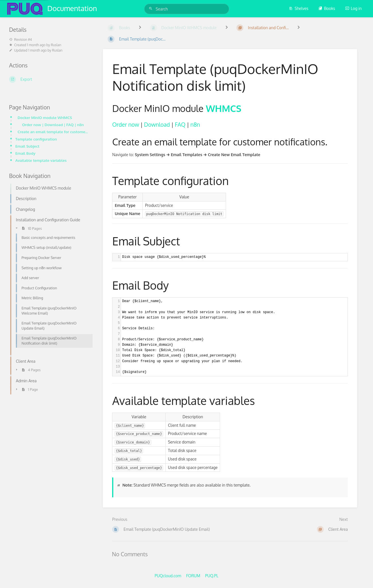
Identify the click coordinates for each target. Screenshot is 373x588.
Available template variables (41, 160)
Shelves (299, 8)
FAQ (180, 125)
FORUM (193, 576)
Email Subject (27, 146)
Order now (126, 125)
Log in (353, 8)
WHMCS (224, 108)
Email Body (25, 153)
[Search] (152, 9)
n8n (195, 125)
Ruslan (56, 45)
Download (157, 125)
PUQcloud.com (168, 576)
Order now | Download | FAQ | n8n (53, 125)
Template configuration (36, 139)
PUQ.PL (212, 576)
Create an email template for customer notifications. (53, 132)
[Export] (49, 79)
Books (327, 8)
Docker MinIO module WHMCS (45, 117)
